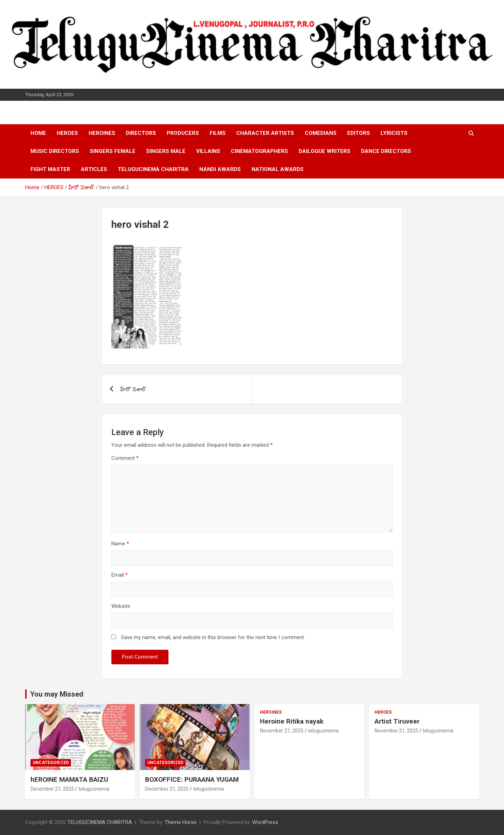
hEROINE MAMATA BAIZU (69, 779)
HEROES (67, 133)
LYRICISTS (394, 133)
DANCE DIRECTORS (386, 151)
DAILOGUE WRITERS (325, 151)
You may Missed (57, 694)
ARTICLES (94, 169)
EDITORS (359, 133)
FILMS (218, 133)
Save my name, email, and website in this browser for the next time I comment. (213, 637)
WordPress (265, 822)
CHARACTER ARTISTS (265, 133)
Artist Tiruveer (397, 721)
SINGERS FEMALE (113, 151)
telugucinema (94, 789)
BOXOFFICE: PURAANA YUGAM (192, 779)
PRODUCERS (183, 133)
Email (120, 575)
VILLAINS (208, 151)
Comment (125, 458)
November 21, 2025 (282, 731)
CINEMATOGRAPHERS (259, 151)
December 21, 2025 (52, 789)
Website (121, 606)
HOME (38, 133)
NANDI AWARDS (220, 169)
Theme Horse (181, 822)
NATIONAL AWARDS (278, 169)
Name (120, 544)
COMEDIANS (321, 133)
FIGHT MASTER (50, 169)
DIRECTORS (141, 133)
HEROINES (102, 133)
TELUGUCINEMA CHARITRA (153, 169)
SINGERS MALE (166, 151)
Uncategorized (51, 763)
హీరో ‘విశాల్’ (133, 389)
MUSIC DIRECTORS (55, 151)
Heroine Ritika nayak (292, 721)
